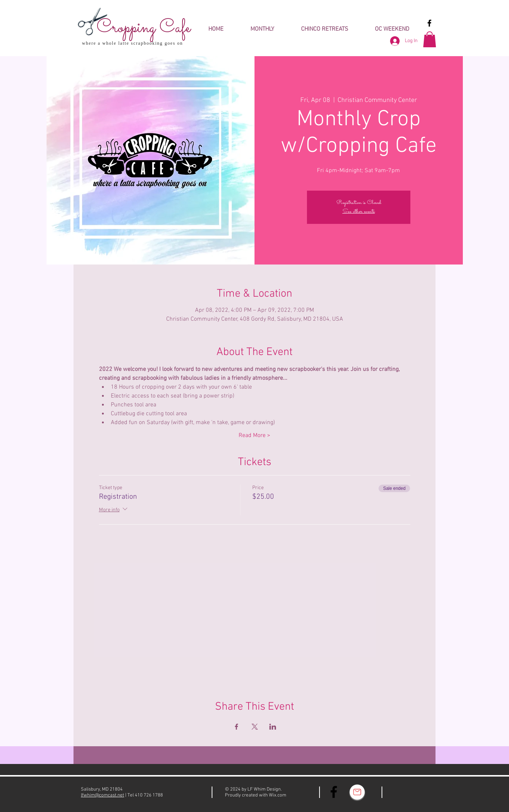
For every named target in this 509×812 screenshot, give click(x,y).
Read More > (254, 436)
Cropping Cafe (144, 28)
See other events (359, 211)
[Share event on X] (255, 727)
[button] (430, 39)
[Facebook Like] (410, 792)
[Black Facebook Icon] (429, 23)
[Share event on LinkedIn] (273, 727)
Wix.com (278, 795)
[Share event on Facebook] (237, 727)
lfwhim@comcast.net (103, 795)
